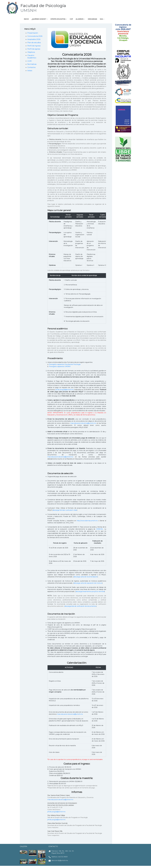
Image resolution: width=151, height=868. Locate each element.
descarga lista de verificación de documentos (80, 606)
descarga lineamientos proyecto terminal (90, 592)
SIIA (101, 19)
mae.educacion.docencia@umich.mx (83, 423)
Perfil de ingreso (34, 46)
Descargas (92, 19)
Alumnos (80, 19)
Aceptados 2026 (34, 39)
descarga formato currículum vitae (65, 510)
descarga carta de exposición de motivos (88, 583)
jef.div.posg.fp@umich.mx (65, 390)
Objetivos (31, 52)
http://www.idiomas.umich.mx (87, 521)
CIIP (71, 19)
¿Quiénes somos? (39, 19)
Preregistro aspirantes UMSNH (60, 367)
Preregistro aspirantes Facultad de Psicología (65, 364)
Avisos (30, 71)
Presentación (33, 33)
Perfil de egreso (34, 49)
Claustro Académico (32, 57)
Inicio (26, 19)
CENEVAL (100, 529)
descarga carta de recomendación (86, 577)
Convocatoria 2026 (35, 36)
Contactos (31, 67)
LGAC (30, 61)
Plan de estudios (34, 43)
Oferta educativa (58, 19)
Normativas (32, 64)
